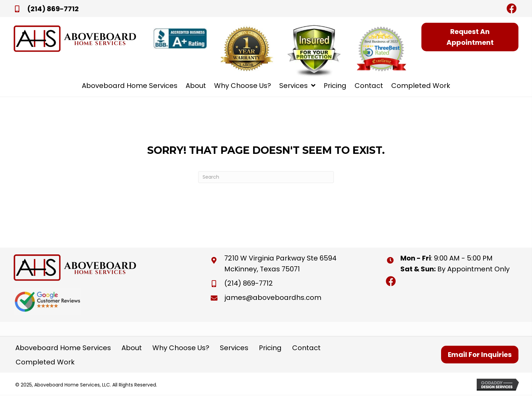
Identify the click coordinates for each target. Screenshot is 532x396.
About (132, 348)
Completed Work (45, 362)
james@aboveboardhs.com (273, 298)
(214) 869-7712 (53, 9)
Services (234, 348)
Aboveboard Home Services (63, 348)
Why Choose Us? (181, 348)
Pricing (270, 348)
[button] (512, 8)
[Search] (266, 177)
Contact (306, 348)
